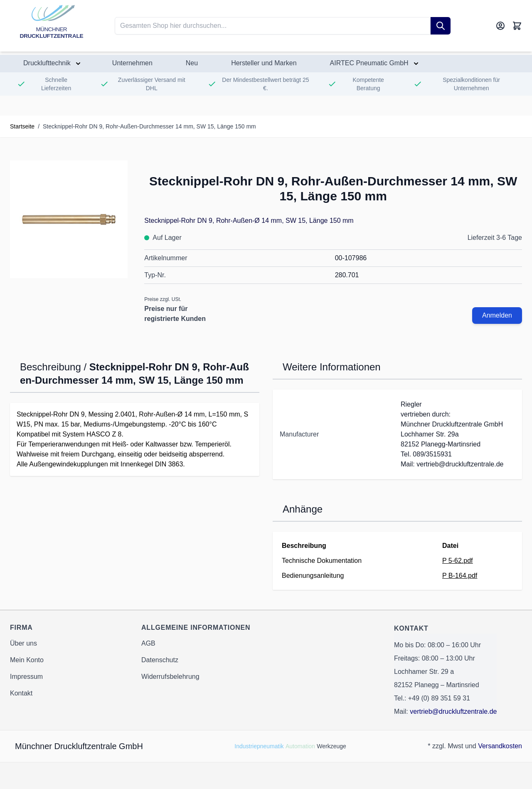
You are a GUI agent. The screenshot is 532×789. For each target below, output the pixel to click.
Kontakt (21, 693)
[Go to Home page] (52, 26)
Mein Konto (27, 660)
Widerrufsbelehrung (170, 677)
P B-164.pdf (460, 576)
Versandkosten (500, 746)
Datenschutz (160, 660)
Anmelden (497, 315)
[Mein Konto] (500, 26)
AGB (148, 643)
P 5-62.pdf (458, 561)
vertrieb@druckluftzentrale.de (453, 711)
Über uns (23, 643)
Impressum (26, 677)
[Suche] (441, 26)
